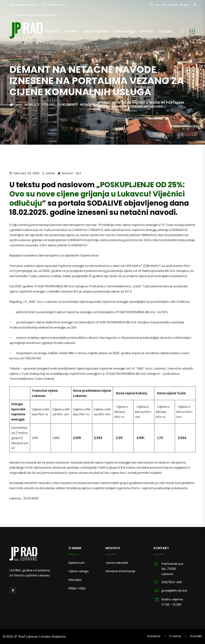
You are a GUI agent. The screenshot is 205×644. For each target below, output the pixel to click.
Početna (52, 31)
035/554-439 (56, 5)
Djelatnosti (76, 563)
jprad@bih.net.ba (26, 5)
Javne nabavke (96, 31)
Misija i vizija (77, 588)
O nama (70, 31)
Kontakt (166, 31)
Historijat (75, 580)
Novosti (146, 31)
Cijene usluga (124, 31)
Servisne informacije (120, 571)
